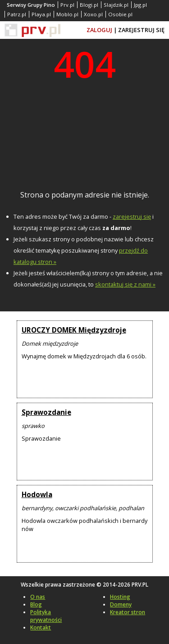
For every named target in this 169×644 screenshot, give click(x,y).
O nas (38, 597)
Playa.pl (41, 14)
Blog (36, 604)
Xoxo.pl (93, 14)
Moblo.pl (67, 14)
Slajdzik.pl (116, 5)
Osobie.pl (120, 14)
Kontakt (41, 628)
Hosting (120, 597)
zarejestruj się (132, 216)
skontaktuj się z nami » (125, 284)
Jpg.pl (140, 5)
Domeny (121, 604)
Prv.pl (67, 5)
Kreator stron (128, 612)
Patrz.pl (17, 14)
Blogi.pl (89, 5)
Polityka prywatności (46, 616)
